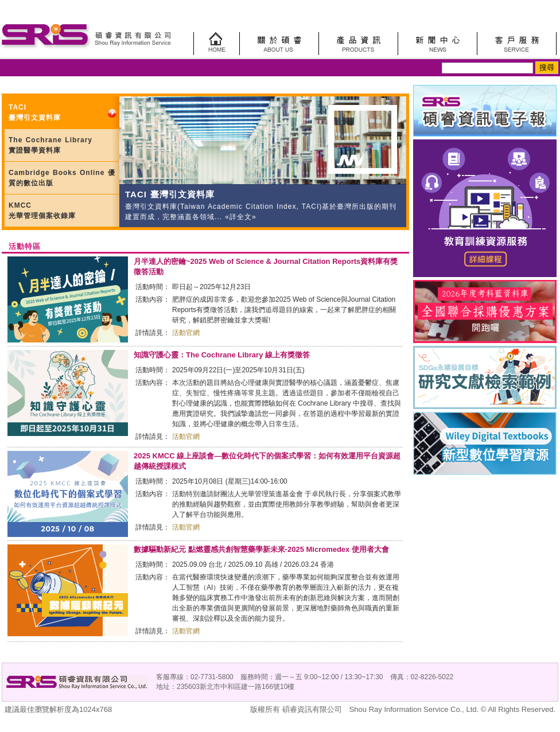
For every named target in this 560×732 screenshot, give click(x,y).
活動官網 (186, 333)
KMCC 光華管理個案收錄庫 (42, 211)
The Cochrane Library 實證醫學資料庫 (50, 145)
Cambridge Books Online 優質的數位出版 (62, 178)
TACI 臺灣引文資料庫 (35, 112)
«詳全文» (239, 217)
